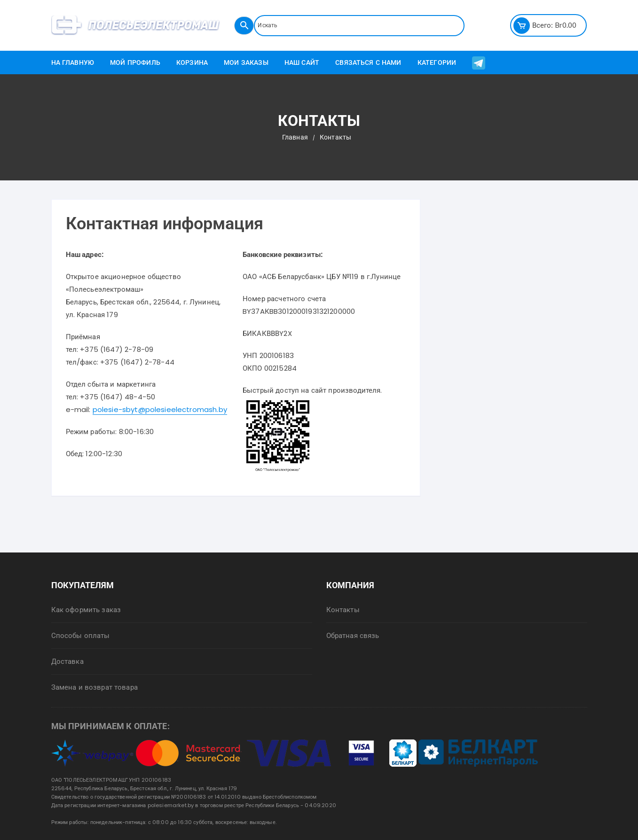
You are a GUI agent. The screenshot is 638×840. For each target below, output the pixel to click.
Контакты (343, 610)
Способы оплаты (81, 635)
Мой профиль (135, 62)
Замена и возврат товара (95, 687)
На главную (73, 62)
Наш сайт (302, 62)
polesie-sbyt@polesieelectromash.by (160, 409)
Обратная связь (353, 635)
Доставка (67, 661)
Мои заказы (246, 62)
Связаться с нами (368, 62)
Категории (437, 62)
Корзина (192, 62)
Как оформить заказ (86, 610)
